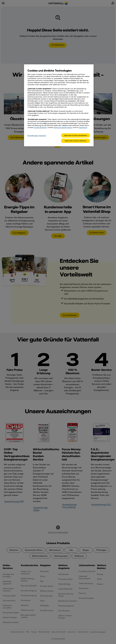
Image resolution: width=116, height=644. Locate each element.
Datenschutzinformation (63, 127)
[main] (59, 105)
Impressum (83, 127)
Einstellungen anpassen (37, 136)
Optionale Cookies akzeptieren (76, 135)
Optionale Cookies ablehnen (76, 141)
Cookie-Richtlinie (40, 127)
